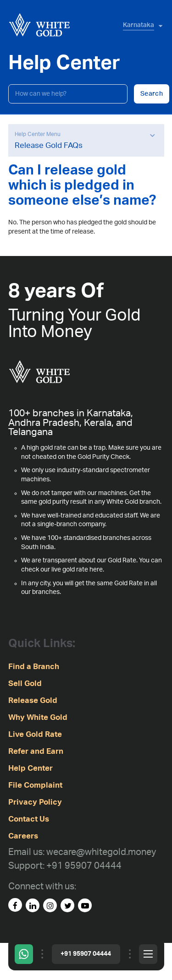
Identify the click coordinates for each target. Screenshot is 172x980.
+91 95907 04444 (86, 954)
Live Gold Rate (35, 734)
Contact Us (29, 819)
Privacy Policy (35, 802)
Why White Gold (38, 717)
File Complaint (35, 785)
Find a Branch (34, 667)
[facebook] (15, 905)
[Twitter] (67, 905)
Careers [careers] (23, 836)
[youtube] (85, 905)
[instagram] (50, 905)
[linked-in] (33, 905)
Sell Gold (25, 683)
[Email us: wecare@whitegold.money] (82, 853)
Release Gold (33, 700)
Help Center (31, 768)
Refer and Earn (36, 751)
